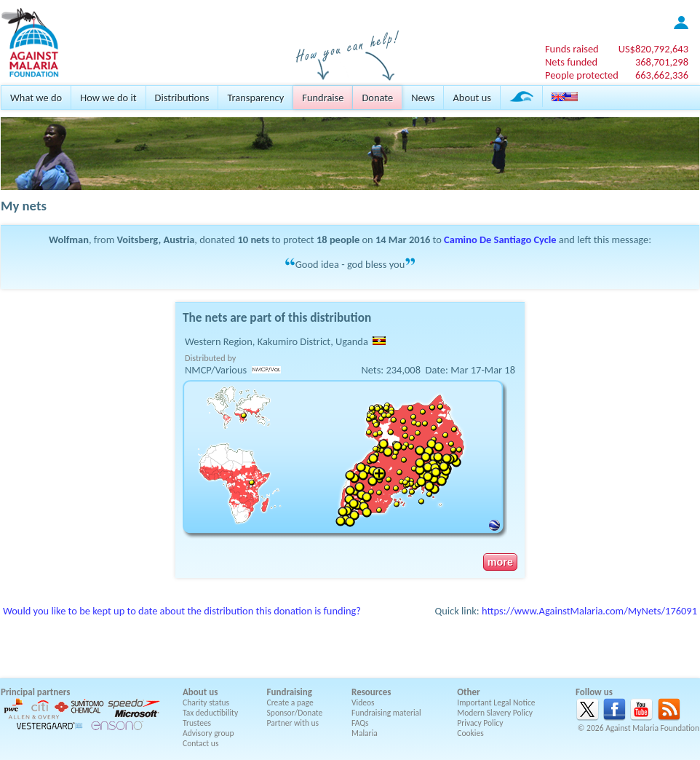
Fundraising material (386, 713)
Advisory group (208, 733)
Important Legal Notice (496, 702)
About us (472, 98)
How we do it (108, 98)
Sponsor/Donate (295, 713)
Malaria (365, 733)
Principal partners (35, 692)
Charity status (206, 702)
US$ (653, 49)
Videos (363, 702)
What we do (36, 98)
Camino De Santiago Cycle (500, 240)
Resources (371, 692)
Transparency (255, 98)
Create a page (290, 702)
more (500, 562)
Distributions (182, 98)
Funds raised (572, 49)
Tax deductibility (210, 713)
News (423, 98)
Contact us (200, 743)
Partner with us (293, 723)
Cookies (470, 733)
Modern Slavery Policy (495, 713)
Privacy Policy (480, 723)
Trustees (197, 723)
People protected (582, 75)
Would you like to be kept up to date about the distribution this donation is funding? (182, 611)
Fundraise (323, 98)
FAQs (360, 723)
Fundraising (290, 692)
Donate (377, 98)
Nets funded (571, 62)
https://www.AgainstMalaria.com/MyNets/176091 (589, 611)
